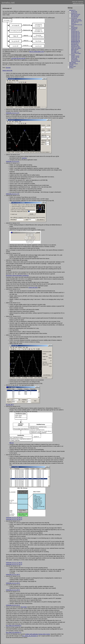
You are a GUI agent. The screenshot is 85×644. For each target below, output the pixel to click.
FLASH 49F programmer (74, 12)
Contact (71, 68)
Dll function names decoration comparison (17, 275)
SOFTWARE (73, 63)
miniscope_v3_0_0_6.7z (13, 161)
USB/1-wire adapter (76, 48)
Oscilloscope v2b (75, 34)
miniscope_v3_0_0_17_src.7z (14, 564)
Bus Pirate (24, 607)
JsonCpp (24, 158)
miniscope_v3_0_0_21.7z (13, 605)
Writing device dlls (7, 71)
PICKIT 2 (73, 23)
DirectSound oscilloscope (74, 28)
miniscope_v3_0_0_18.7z (13, 575)
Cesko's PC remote (76, 20)
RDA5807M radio (76, 47)
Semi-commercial (76, 61)
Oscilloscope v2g (75, 40)
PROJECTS (72, 10)
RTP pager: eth (75, 52)
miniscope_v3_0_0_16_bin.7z (14, 518)
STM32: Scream (75, 56)
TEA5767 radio (75, 46)
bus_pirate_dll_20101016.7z (14, 626)
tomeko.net (8, 3)
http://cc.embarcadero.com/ (37, 52)
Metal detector (75, 49)
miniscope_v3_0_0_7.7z (13, 194)
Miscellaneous (75, 44)
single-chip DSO (33, 287)
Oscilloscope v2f (75, 39)
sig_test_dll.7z (10, 405)
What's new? (73, 66)
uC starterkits (75, 60)
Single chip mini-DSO (77, 21)
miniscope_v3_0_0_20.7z (13, 590)
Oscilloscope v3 (75, 42)
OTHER (71, 65)
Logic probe (74, 59)
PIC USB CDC (75, 22)
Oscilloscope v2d (75, 36)
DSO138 (73, 30)
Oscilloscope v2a (75, 33)
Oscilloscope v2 (75, 31)
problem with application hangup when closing (38, 634)
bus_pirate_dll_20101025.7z (30, 636)
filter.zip (12, 443)
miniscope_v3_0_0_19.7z (13, 583)
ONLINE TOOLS (74, 64)
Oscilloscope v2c (75, 35)
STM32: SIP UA (75, 57)
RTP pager (74, 51)
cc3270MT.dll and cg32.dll (18, 58)
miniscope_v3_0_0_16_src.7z (14, 519)
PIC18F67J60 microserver (75, 18)
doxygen (8, 68)
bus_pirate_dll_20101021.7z (14, 632)
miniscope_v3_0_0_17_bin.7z (14, 563)
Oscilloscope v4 (75, 43)
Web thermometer (76, 14)
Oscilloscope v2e (75, 38)
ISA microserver (75, 16)
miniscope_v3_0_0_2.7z (13, 113)
